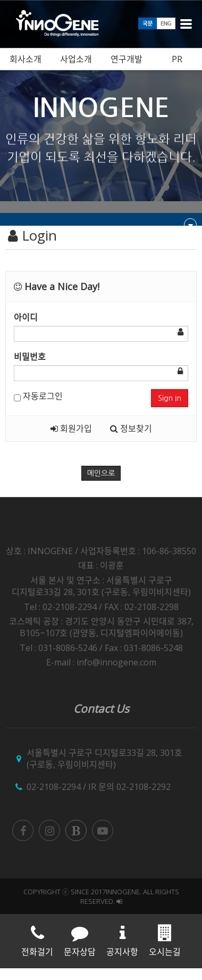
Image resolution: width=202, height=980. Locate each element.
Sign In (170, 398)
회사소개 (26, 59)
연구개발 (127, 59)
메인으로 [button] (101, 473)
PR (177, 59)
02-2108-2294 (54, 787)
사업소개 (76, 59)
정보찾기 (131, 429)
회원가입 (71, 429)
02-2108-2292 (144, 787)
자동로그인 (38, 396)
